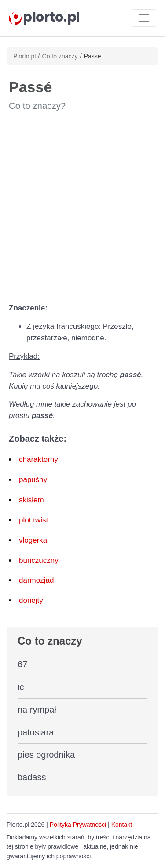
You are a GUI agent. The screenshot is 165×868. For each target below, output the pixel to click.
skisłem (31, 500)
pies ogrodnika (46, 755)
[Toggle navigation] (144, 18)
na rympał (37, 710)
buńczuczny (39, 560)
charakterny (38, 459)
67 (22, 664)
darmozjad (36, 580)
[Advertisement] (82, 210)
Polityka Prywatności (78, 825)
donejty (31, 600)
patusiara (36, 732)
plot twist (33, 520)
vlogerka (33, 540)
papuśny (33, 480)
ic (21, 687)
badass (32, 777)
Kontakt (122, 825)
